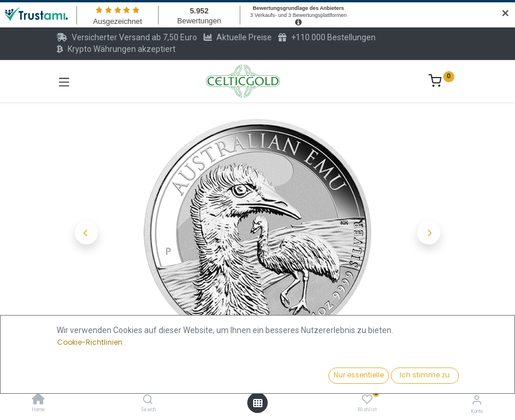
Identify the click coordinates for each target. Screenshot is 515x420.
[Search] (148, 400)
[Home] (38, 400)
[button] (87, 233)
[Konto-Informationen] (477, 400)
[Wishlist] (367, 400)
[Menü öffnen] (258, 403)
